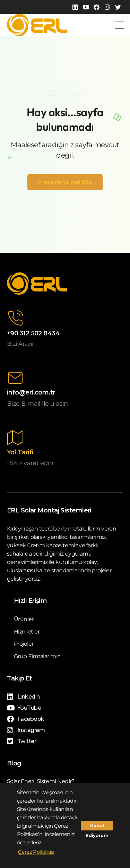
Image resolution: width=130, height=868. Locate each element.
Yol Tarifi (20, 452)
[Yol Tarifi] (15, 438)
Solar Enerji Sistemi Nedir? (41, 781)
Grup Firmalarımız (37, 656)
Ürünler (24, 619)
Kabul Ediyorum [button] (97, 827)
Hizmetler (27, 632)
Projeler (24, 644)
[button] (120, 25)
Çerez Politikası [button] (36, 852)
